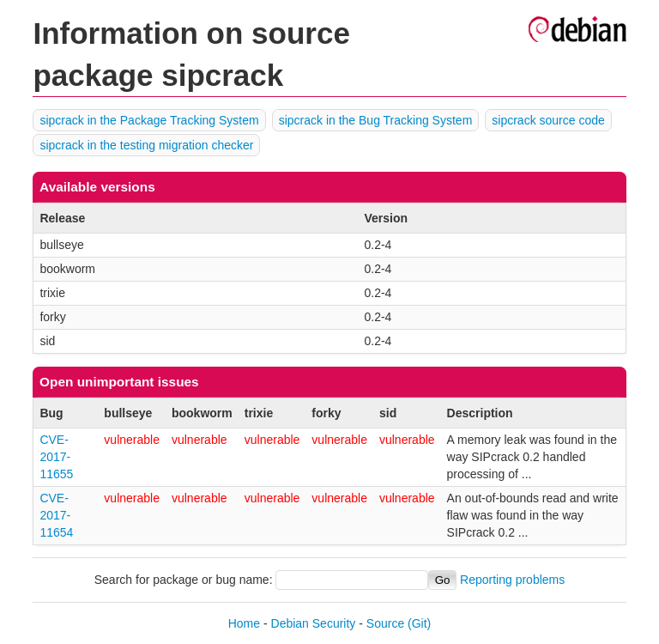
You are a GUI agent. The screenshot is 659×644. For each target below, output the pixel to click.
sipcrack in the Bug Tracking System (376, 120)
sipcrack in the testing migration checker (146, 145)
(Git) (419, 623)
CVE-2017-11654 (56, 515)
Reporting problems (512, 580)
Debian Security (314, 623)
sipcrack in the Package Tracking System (149, 120)
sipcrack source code (548, 120)
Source (385, 623)
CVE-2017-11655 (56, 457)
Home (244, 623)
